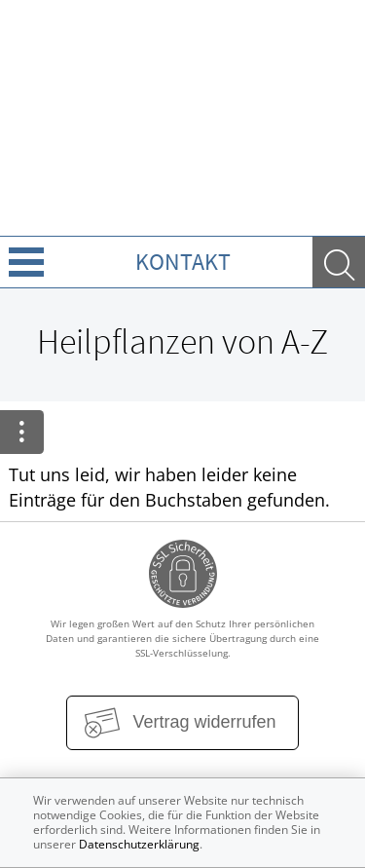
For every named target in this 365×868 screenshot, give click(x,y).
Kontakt (183, 262)
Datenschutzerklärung (139, 844)
